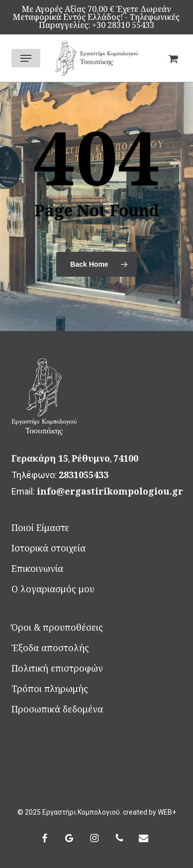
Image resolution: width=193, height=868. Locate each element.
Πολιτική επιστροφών (57, 668)
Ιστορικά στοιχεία (48, 548)
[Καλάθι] (170, 58)
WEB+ (167, 812)
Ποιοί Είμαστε (40, 527)
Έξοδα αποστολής (50, 648)
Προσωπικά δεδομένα (57, 709)
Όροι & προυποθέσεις (57, 627)
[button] (26, 58)
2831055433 (84, 475)
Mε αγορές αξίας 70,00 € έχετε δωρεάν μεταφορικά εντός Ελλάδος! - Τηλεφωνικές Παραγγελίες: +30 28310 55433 (96, 17)
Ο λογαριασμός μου (53, 589)
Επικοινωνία (37, 568)
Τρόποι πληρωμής (50, 689)
